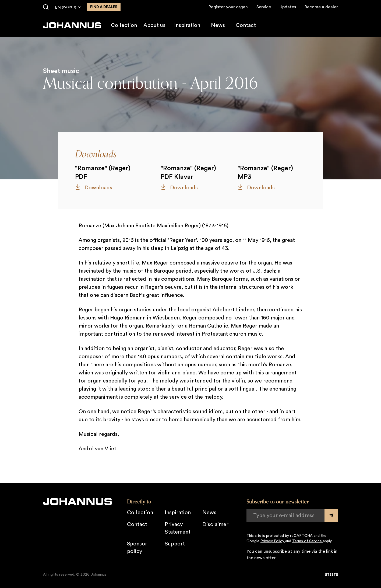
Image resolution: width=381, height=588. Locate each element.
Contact (246, 25)
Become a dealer (321, 7)
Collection (124, 25)
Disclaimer (215, 524)
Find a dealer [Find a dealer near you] (104, 7)
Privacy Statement (178, 528)
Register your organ (228, 7)
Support (175, 544)
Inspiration (187, 25)
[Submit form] (331, 516)
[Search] (46, 7)
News (218, 25)
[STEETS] (331, 575)
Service (264, 7)
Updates (288, 7)
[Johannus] (72, 25)
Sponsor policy (137, 548)
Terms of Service (308, 541)
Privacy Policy (273, 541)
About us (154, 25)
